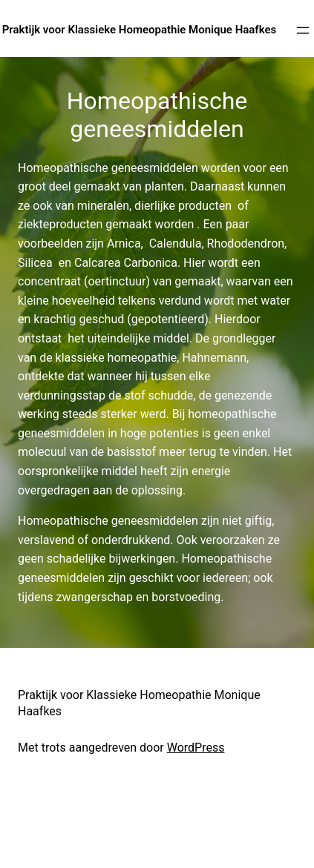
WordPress (196, 748)
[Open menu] (303, 30)
